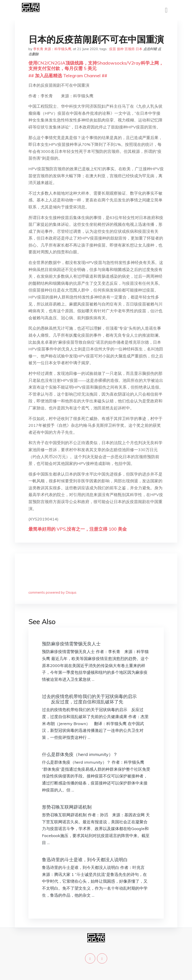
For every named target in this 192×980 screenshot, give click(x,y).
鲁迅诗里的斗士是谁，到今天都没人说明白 (85, 860)
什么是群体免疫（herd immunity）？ (80, 754)
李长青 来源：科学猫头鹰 (52, 49)
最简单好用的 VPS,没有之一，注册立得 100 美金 (78, 529)
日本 (139, 49)
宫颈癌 (130, 49)
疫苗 (113, 49)
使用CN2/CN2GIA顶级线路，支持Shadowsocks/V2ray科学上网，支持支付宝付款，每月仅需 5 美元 (96, 66)
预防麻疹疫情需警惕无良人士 (71, 644)
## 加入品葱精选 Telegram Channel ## (68, 76)
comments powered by (52, 592)
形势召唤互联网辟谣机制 (67, 807)
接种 (120, 49)
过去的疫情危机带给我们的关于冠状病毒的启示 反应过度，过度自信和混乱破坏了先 (89, 699)
